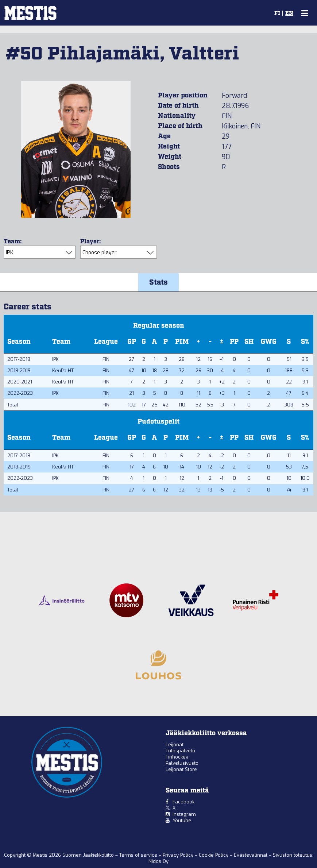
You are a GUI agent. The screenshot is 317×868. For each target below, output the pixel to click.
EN (289, 13)
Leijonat (175, 744)
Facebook (183, 802)
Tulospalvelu (180, 751)
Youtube (182, 820)
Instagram (184, 814)
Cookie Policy (214, 855)
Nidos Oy (158, 861)
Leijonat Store (181, 769)
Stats (158, 282)
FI (277, 13)
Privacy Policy (179, 855)
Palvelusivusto (182, 763)
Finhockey (177, 757)
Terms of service (139, 855)
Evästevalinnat (251, 855)
